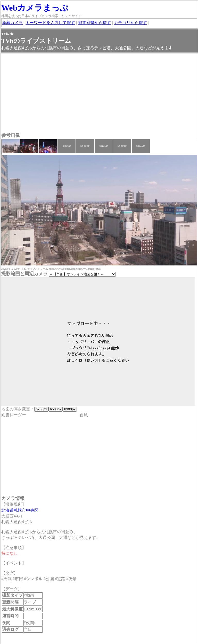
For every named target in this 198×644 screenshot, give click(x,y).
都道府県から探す (94, 23)
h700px (41, 409)
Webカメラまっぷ (35, 8)
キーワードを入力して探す (50, 23)
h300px (70, 409)
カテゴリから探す (130, 23)
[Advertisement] (99, 93)
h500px (56, 409)
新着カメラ (12, 23)
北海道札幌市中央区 (20, 510)
